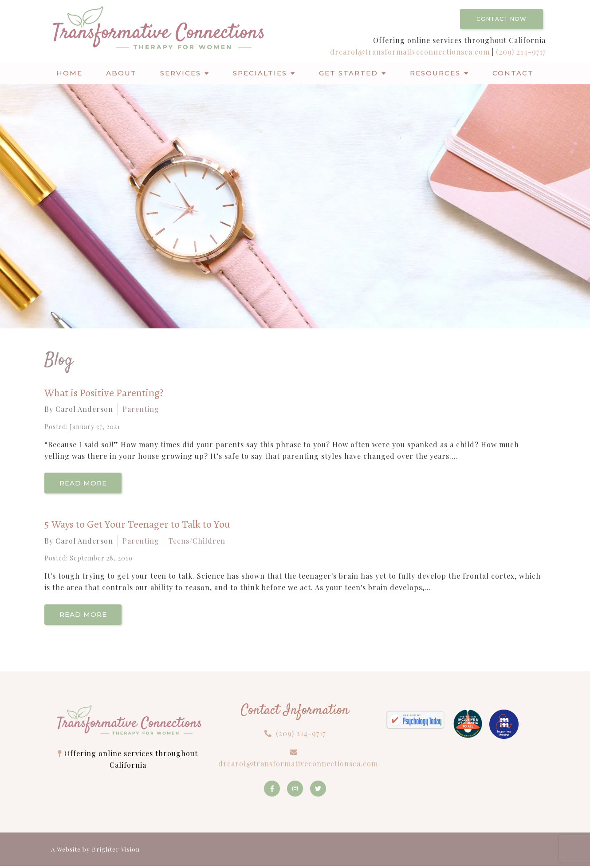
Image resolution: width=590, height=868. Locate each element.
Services (181, 73)
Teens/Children (197, 542)
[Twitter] (318, 791)
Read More (85, 483)
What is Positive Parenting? (104, 393)
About (121, 73)
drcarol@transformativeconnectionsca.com (411, 52)
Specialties (260, 73)
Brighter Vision (116, 851)
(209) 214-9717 (521, 52)
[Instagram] (295, 791)
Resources (435, 73)
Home (69, 73)
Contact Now (501, 19)
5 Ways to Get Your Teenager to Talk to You (137, 525)
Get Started (348, 73)
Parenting (141, 409)
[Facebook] (272, 791)
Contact (513, 73)
